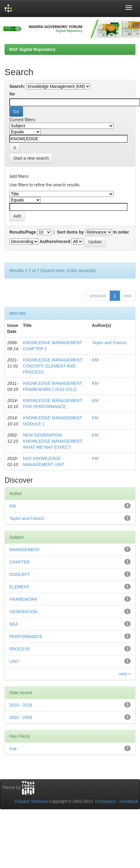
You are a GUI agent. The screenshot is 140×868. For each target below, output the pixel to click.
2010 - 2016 (21, 705)
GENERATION (23, 612)
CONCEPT (20, 574)
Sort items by (70, 232)
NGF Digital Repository (32, 49)
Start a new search (31, 158)
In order (121, 232)
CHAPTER (20, 562)
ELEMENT (19, 587)
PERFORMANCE (26, 637)
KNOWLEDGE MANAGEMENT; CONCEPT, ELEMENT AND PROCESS (53, 366)
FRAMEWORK (23, 599)
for (12, 94)
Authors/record (55, 241)
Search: (17, 86)
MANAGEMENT (25, 550)
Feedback (129, 801)
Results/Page (23, 232)
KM (95, 360)
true (13, 749)
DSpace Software (31, 801)
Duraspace (105, 801)
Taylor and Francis (109, 343)
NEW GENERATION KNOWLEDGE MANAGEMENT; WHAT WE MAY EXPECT (53, 441)
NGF (14, 624)
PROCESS (20, 649)
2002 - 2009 (21, 717)
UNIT (14, 661)
